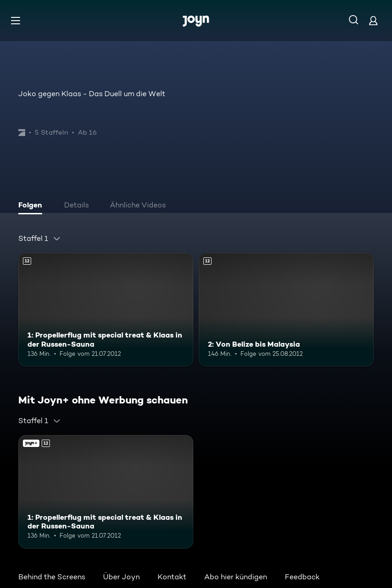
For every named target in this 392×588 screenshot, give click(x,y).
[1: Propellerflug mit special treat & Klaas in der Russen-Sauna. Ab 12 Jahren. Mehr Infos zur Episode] (106, 310)
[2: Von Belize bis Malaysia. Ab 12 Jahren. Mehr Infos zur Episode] (286, 310)
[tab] (33, 206)
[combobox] (40, 239)
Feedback (302, 577)
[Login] (373, 20)
